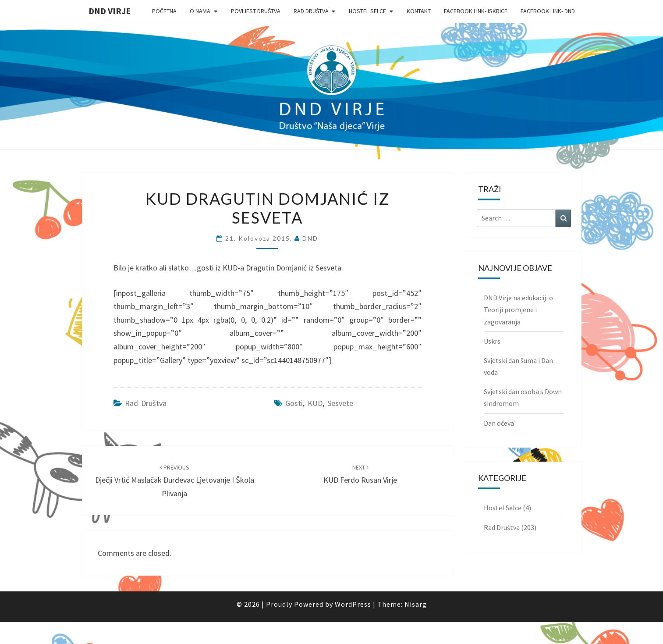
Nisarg (416, 604)
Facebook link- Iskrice (476, 11)
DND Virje (110, 11)
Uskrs (492, 341)
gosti (294, 403)
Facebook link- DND (548, 11)
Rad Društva (311, 11)
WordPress (353, 604)
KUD (315, 403)
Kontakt (419, 11)
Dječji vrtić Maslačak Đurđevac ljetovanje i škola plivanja (175, 481)
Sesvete (340, 403)
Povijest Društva (256, 11)
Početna (164, 11)
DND (310, 238)
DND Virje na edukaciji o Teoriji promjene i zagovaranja (518, 310)
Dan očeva (499, 423)
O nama (200, 11)
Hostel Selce (367, 11)
